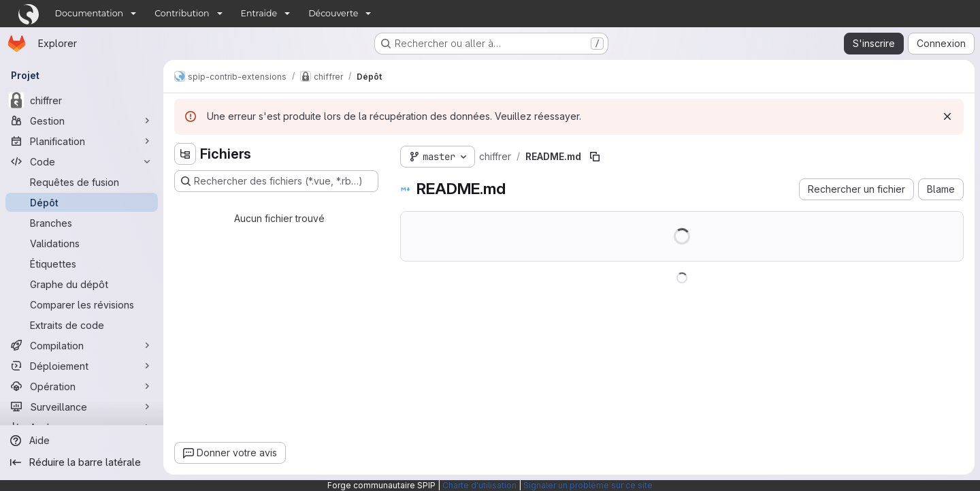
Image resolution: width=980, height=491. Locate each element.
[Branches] (82, 223)
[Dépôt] (82, 202)
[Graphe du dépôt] (82, 284)
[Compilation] (82, 345)
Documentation (89, 13)
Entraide (259, 13)
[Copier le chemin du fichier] (595, 157)
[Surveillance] (82, 407)
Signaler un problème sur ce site (588, 485)
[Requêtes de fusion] (82, 182)
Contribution (182, 13)
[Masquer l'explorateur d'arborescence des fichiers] (185, 154)
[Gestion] (82, 121)
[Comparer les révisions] (82, 304)
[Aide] (82, 441)
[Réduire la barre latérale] (82, 462)
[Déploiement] (82, 366)
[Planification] (82, 141)
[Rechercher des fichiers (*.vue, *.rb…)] (276, 181)
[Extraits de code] (82, 325)
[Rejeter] (947, 116)
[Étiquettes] (82, 264)
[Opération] (82, 386)
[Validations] (82, 243)
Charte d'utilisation (479, 485)
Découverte (333, 13)
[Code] (82, 161)
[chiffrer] (82, 100)
